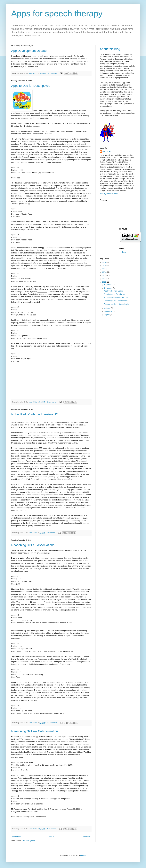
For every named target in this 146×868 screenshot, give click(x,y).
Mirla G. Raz (107, 152)
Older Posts (86, 837)
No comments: (53, 73)
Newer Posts (17, 837)
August (107, 315)
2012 (104, 279)
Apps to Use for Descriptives (31, 86)
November (108, 288)
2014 (104, 272)
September (109, 311)
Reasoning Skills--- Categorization (35, 731)
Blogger (83, 856)
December (108, 285)
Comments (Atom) (28, 841)
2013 (104, 275)
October (108, 308)
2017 (104, 262)
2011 (104, 282)
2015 (104, 269)
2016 (104, 266)
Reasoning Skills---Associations (33, 545)
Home (52, 837)
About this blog (110, 49)
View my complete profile (109, 194)
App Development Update (29, 51)
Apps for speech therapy (57, 14)
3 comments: (51, 533)
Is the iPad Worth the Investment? (34, 414)
